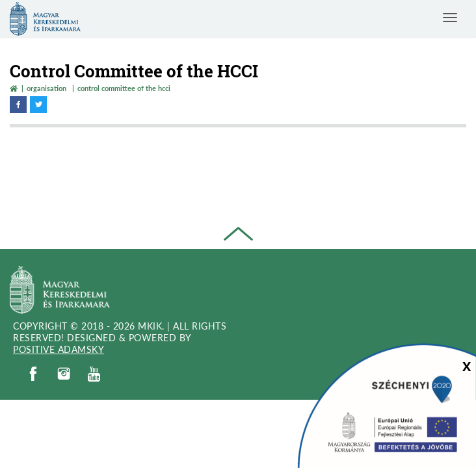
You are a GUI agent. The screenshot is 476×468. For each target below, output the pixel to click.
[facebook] (33, 374)
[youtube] (94, 374)
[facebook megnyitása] (18, 105)
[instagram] (64, 374)
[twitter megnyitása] (38, 105)
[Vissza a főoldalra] (14, 88)
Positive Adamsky (59, 349)
